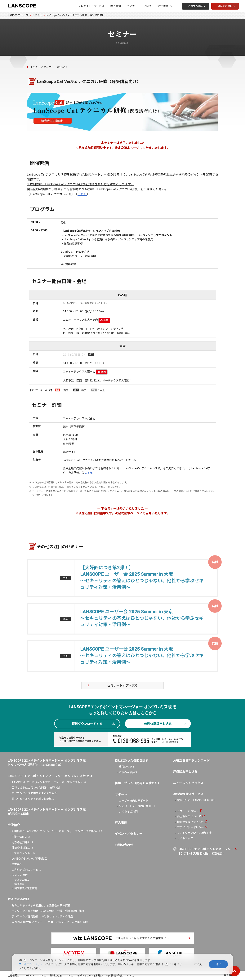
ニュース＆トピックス (188, 783)
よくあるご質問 (128, 812)
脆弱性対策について (189, 816)
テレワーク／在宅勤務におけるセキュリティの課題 (42, 916)
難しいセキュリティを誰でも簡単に (33, 799)
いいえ (198, 964)
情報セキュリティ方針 (190, 822)
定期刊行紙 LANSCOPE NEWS (196, 800)
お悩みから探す (128, 772)
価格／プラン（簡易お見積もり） (138, 783)
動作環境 (19, 884)
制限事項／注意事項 (26, 888)
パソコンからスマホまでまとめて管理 (34, 793)
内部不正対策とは (22, 842)
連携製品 (17, 864)
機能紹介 (14, 825)
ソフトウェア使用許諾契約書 (194, 833)
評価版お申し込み (185, 772)
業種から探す (127, 767)
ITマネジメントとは (24, 853)
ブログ (148, 6)
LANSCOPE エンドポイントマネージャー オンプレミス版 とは (49, 782)
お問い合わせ (124, 845)
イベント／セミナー (129, 834)
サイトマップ (185, 838)
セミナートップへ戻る (122, 686)
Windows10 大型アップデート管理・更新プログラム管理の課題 (50, 922)
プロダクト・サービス (91, 6)
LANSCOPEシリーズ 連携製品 (29, 859)
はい (218, 964)
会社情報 (163, 6)
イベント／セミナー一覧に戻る (49, 67)
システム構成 (22, 880)
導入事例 (116, 6)
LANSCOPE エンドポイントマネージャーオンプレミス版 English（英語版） (206, 851)
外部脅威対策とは (22, 848)
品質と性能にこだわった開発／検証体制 (36, 788)
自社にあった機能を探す (132, 761)
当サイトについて (188, 811)
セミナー (132, 6)
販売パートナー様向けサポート (138, 806)
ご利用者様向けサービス (26, 870)
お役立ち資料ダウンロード (191, 761)
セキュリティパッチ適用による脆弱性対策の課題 (41, 906)
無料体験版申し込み (158, 724)
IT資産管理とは (21, 837)
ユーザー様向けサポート (134, 801)
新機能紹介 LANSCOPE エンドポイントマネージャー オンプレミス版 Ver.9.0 (57, 831)
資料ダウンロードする (87, 724)
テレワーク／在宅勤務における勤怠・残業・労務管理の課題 (48, 911)
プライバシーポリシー (190, 827)
